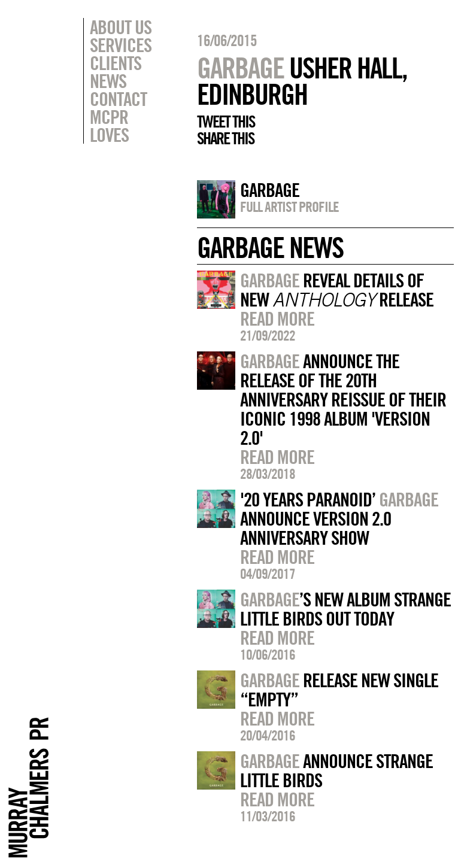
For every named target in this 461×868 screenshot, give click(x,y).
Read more (277, 318)
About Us (121, 27)
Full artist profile (289, 207)
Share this (225, 138)
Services (121, 45)
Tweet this (226, 122)
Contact (118, 99)
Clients (116, 63)
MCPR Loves (109, 126)
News (108, 81)
